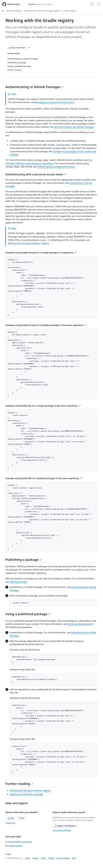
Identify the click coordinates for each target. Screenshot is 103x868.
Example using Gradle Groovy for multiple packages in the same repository (46, 325)
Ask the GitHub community (19, 842)
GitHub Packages (14, 11)
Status (44, 858)
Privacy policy (10, 823)
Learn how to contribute (62, 830)
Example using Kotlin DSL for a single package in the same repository (43, 406)
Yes (11, 818)
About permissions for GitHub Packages (74, 127)
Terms (27, 858)
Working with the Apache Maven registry (28, 243)
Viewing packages (18, 582)
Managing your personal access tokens (54, 102)
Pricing (51, 858)
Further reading (19, 784)
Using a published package (28, 614)
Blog (74, 858)
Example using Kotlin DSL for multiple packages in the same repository (44, 478)
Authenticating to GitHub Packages (35, 87)
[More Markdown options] (29, 48)
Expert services (63, 858)
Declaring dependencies (79, 624)
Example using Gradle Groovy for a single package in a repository (41, 253)
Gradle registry (70, 11)
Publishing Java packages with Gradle (56, 167)
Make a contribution (65, 826)
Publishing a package (24, 559)
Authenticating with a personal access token (36, 174)
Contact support (14, 846)
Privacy (35, 858)
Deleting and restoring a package (26, 794)
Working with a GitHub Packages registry (42, 11)
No (22, 818)
